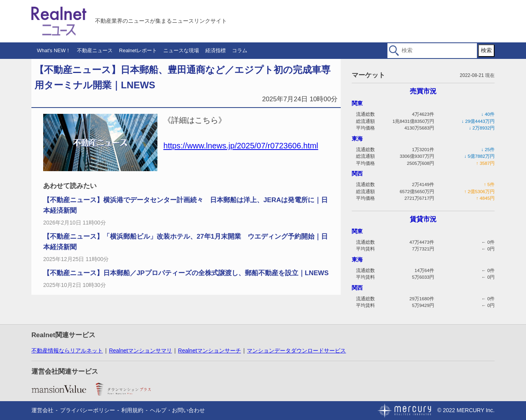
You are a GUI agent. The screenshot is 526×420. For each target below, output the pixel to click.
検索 (486, 50)
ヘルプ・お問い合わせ (177, 410)
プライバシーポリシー (88, 410)
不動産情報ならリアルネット (67, 351)
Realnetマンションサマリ (141, 351)
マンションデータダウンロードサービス (296, 351)
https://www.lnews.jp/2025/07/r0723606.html (241, 146)
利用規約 (132, 410)
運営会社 (42, 410)
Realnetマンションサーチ (210, 351)
